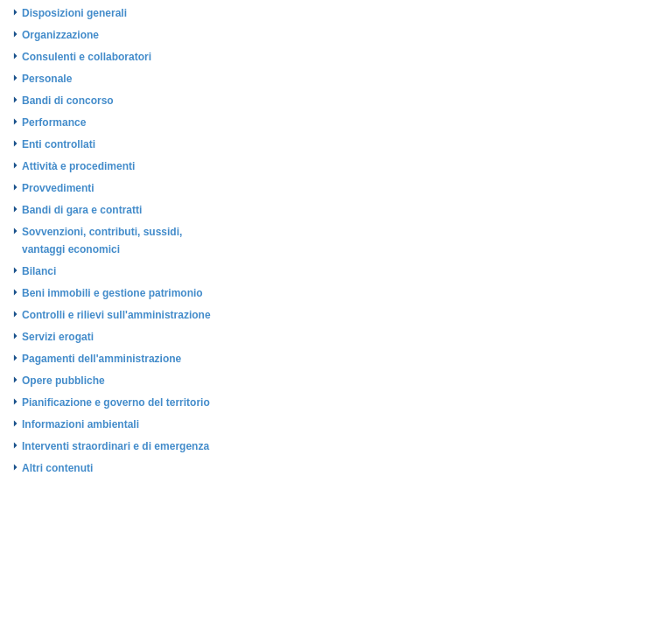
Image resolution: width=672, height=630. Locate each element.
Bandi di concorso (68, 101)
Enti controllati (59, 144)
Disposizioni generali (74, 13)
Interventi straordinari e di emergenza (115, 446)
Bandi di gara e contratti (82, 210)
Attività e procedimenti (78, 166)
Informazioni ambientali (80, 424)
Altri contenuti (57, 468)
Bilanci (39, 271)
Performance (54, 122)
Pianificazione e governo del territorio (116, 402)
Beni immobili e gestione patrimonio (112, 293)
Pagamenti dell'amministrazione (101, 359)
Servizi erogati (58, 337)
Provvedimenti (58, 188)
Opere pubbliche (63, 381)
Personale (47, 79)
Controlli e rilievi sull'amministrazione (116, 315)
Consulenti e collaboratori (87, 57)
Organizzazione (60, 35)
